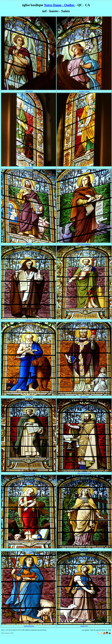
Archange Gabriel (84, 91)
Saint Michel (29, 91)
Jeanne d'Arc (84, 626)
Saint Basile (29, 320)
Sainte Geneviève (29, 626)
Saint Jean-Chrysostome (84, 320)
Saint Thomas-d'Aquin (29, 473)
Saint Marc (84, 168)
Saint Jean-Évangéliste (84, 244)
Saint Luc (29, 244)
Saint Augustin (84, 397)
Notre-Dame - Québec (59, 5)
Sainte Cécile (84, 550)
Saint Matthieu (29, 168)
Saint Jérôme (29, 397)
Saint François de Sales (84, 473)
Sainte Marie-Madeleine (29, 550)
